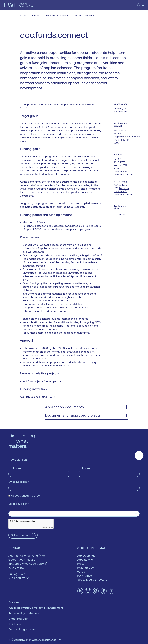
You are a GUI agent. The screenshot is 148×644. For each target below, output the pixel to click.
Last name (84, 468)
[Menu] (143, 5)
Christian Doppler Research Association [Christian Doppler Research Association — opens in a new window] (72, 104)
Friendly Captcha (48, 528)
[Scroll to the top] (139, 455)
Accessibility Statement (24, 613)
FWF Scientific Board (69, 348)
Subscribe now (21, 535)
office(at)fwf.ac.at (20, 574)
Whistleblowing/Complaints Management (36, 608)
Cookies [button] (14, 602)
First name (15, 468)
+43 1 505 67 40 (19, 578)
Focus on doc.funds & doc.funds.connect (124, 171)
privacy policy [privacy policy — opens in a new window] (31, 495)
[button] (87, 407)
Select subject (19, 504)
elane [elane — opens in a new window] (122, 214)
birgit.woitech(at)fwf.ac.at (127, 137)
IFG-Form (15, 624)
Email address (19, 482)
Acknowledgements (22, 629)
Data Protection (19, 618)
